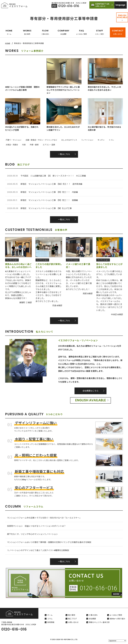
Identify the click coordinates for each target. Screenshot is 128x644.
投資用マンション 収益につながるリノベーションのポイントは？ (37, 527)
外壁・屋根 (16, 144)
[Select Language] (117, 641)
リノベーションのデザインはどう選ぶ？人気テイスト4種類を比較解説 (39, 552)
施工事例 (72, 617)
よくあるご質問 (116, 617)
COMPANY (63, 32)
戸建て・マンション (13, 140)
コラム (50, 620)
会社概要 (92, 620)
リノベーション (83, 140)
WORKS (27, 32)
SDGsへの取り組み (117, 620)
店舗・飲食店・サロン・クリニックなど (40, 140)
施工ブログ (72, 620)
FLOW (45, 32)
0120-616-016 (14, 631)
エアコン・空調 (29, 144)
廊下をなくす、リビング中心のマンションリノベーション (33, 535)
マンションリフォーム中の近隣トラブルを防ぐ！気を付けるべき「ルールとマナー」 (45, 519)
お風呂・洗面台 (117, 140)
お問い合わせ (73, 624)
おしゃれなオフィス (66, 140)
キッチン (96, 140)
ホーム (50, 617)
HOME (9, 32)
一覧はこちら (64, 154)
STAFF (100, 32)
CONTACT (118, 32)
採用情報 (51, 624)
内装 (7, 144)
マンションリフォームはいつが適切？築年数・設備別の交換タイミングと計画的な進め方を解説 (50, 544)
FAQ (81, 32)
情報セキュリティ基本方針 (99, 624)
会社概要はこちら (90, 392)
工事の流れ (93, 617)
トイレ (105, 140)
